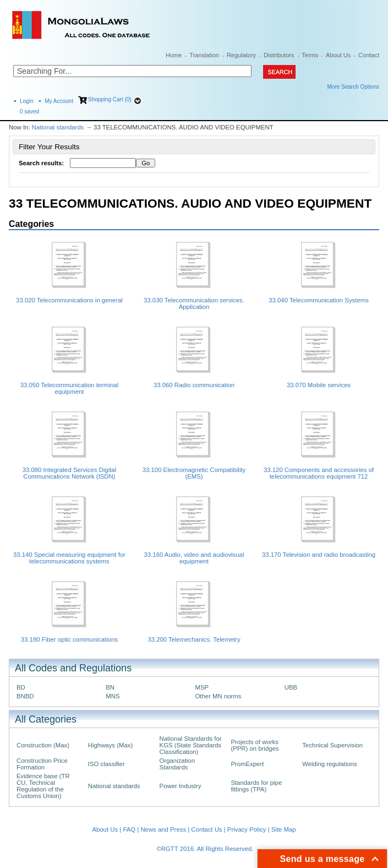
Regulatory (241, 55)
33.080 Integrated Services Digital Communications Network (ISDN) (70, 473)
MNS (113, 696)
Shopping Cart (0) (110, 99)
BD (21, 687)
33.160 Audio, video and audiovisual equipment (194, 558)
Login (26, 101)
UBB (291, 687)
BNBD (25, 696)
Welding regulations (330, 764)
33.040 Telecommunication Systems (319, 300)
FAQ (129, 829)
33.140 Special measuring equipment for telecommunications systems (69, 558)
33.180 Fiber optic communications (69, 639)
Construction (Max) (43, 745)
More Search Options (354, 87)
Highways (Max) (110, 745)
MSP (202, 687)
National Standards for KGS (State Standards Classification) (191, 745)
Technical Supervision (332, 745)
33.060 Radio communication (194, 385)
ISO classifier (106, 764)
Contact (369, 55)
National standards (58, 127)
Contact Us (206, 829)
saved (29, 112)
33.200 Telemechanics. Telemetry (194, 639)
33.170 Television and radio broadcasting (319, 555)
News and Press (163, 829)
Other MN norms (218, 696)
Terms (310, 55)
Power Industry (181, 786)
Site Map (284, 829)
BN (110, 687)
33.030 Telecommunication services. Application (194, 303)
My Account (59, 101)
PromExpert (247, 764)
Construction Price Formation (42, 764)
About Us (338, 55)
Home (174, 55)
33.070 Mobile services (319, 385)
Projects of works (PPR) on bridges (255, 745)
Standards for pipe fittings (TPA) (256, 786)
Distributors (279, 55)
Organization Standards (177, 764)
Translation (204, 55)
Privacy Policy (247, 829)
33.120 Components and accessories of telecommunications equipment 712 (319, 473)
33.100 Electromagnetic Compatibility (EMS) (194, 473)
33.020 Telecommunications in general (69, 300)
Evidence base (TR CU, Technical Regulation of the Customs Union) (43, 786)
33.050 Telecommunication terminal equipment (69, 388)
